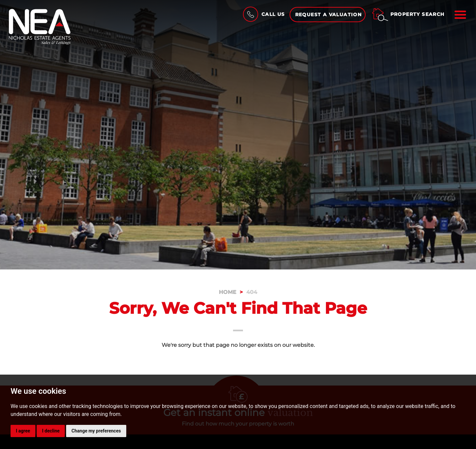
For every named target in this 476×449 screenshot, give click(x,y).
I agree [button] (23, 431)
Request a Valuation (329, 15)
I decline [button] (51, 431)
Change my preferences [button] (96, 431)
